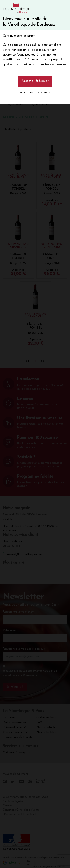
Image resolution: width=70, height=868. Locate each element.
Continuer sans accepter (19, 36)
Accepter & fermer (35, 81)
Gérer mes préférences (35, 92)
